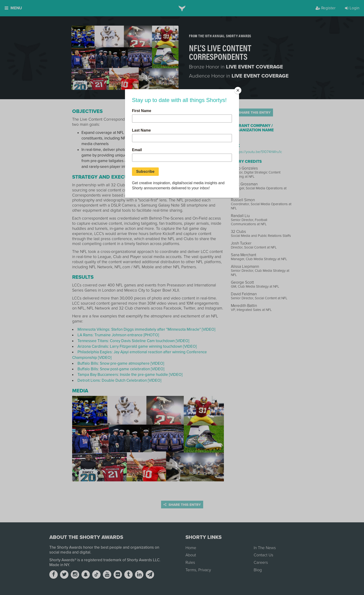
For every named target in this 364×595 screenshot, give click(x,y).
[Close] (238, 90)
